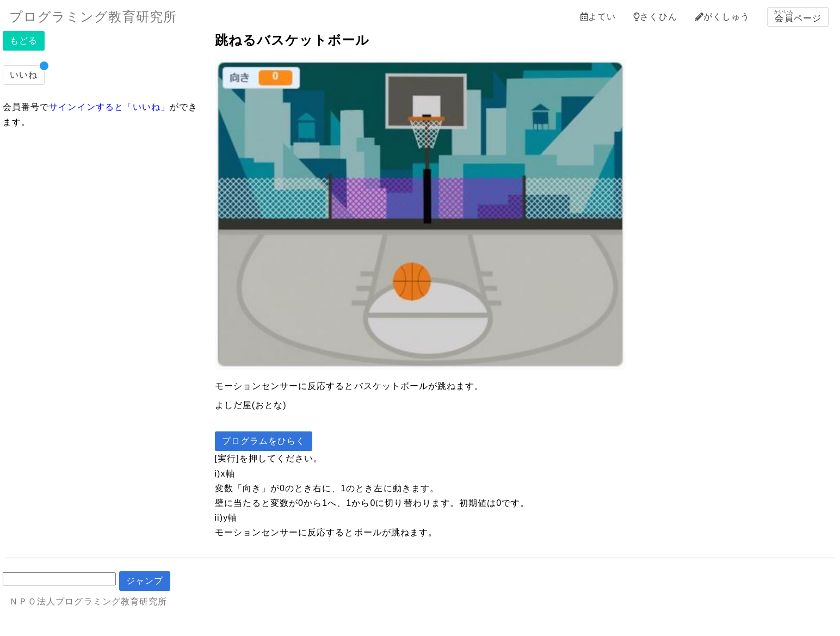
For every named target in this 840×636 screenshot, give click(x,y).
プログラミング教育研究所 (93, 17)
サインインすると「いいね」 (109, 107)
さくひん (655, 17)
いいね (24, 75)
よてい (598, 17)
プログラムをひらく (264, 441)
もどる (24, 41)
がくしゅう (722, 17)
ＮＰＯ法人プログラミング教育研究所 (88, 601)
